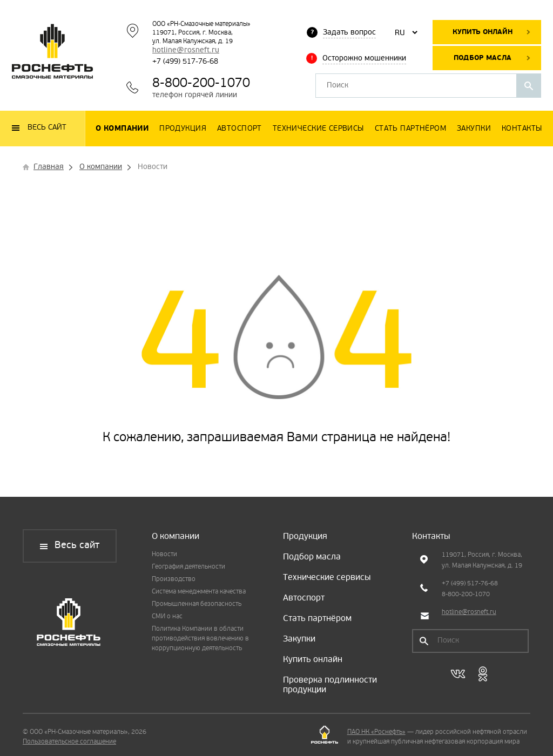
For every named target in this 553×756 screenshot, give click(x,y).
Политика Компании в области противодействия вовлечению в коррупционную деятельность (200, 639)
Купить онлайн (483, 32)
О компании (176, 537)
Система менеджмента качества (199, 592)
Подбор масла (483, 58)
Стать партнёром (317, 619)
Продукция (305, 537)
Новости (164, 555)
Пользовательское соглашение (69, 742)
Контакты (431, 537)
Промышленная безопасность (197, 604)
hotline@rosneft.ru (186, 50)
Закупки (299, 639)
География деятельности (188, 567)
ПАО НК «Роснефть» (376, 732)
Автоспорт (304, 598)
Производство (174, 579)
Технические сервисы (327, 578)
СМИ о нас (167, 617)
